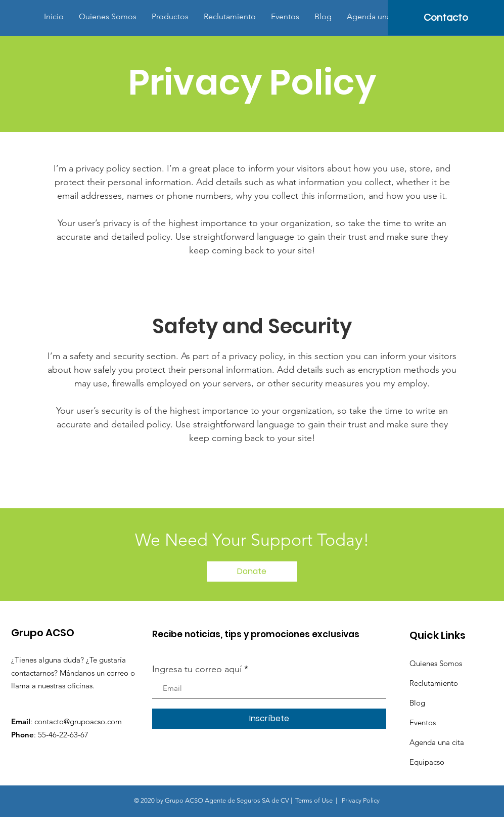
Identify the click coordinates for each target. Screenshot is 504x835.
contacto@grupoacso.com (78, 721)
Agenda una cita (437, 742)
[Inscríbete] (269, 719)
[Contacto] (446, 18)
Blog (417, 703)
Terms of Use (314, 800)
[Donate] (252, 572)
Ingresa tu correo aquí (197, 669)
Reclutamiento (434, 683)
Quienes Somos (436, 663)
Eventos (423, 722)
